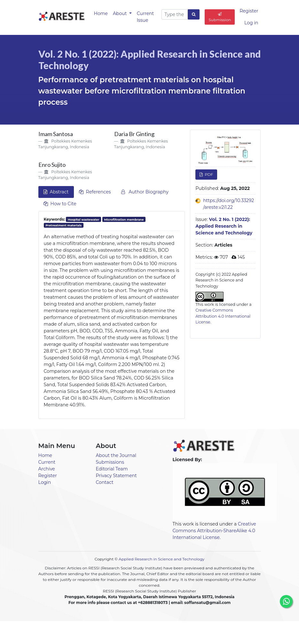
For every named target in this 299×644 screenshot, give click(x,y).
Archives (180, 632)
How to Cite (60, 204)
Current (47, 462)
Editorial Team (112, 469)
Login (45, 482)
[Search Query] (175, 14)
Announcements (124, 632)
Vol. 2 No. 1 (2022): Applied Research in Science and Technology (224, 226)
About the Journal (116, 455)
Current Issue (146, 17)
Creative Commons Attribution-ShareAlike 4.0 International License (214, 531)
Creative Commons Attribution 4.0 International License (223, 316)
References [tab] (95, 192)
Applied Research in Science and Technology (161, 559)
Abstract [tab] (56, 192)
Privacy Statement (116, 476)
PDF (208, 174)
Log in (251, 23)
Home (101, 13)
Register (249, 11)
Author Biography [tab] (145, 192)
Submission (220, 17)
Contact (105, 482)
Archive (47, 469)
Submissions (110, 462)
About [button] (120, 13)
